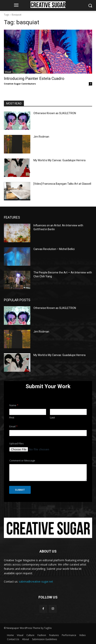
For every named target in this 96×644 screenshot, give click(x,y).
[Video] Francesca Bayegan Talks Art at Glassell (62, 184)
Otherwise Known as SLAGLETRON (55, 113)
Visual (8, 72)
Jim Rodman (41, 137)
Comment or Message (22, 461)
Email (13, 426)
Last (52, 417)
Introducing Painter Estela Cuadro (34, 78)
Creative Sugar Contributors (20, 84)
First (12, 417)
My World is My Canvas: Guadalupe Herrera (59, 160)
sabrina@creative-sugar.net (36, 581)
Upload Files (17, 444)
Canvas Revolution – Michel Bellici (54, 249)
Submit (20, 490)
